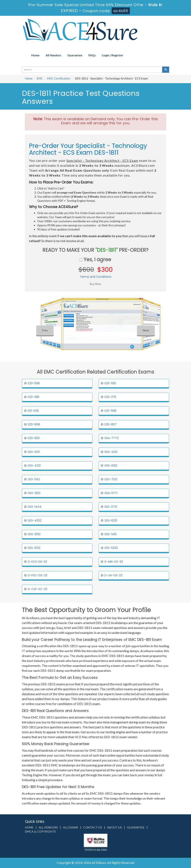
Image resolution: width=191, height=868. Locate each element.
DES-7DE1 (111, 479)
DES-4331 (111, 452)
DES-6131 (34, 452)
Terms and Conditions (96, 277)
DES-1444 (35, 507)
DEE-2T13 (111, 507)
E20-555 (110, 383)
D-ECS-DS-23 (37, 562)
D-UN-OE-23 (113, 575)
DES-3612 (34, 534)
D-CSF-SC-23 (38, 589)
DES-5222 (111, 548)
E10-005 (33, 411)
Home (35, 55)
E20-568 (110, 411)
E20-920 (34, 438)
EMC (40, 78)
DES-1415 (111, 534)
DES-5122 (34, 548)
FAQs (92, 55)
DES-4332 (35, 520)
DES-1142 (34, 479)
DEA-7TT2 (112, 438)
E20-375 (110, 397)
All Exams (71, 827)
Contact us (93, 827)
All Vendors (53, 55)
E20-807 (111, 424)
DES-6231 (111, 520)
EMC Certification (59, 78)
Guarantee (75, 55)
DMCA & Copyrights (40, 831)
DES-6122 (111, 466)
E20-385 (34, 397)
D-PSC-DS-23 (38, 575)
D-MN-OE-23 (114, 562)
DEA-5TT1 (111, 493)
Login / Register (112, 55)
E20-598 (34, 383)
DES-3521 (34, 493)
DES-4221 (34, 466)
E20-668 (34, 424)
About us (115, 827)
